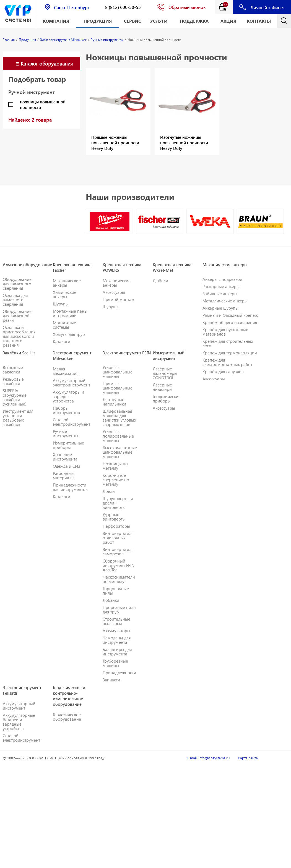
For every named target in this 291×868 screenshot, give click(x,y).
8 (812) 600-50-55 (123, 7)
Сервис (132, 21)
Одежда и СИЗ (67, 466)
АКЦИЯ (228, 21)
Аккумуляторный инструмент (19, 706)
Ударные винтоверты (114, 517)
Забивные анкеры (220, 294)
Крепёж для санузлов (223, 372)
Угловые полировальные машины (118, 436)
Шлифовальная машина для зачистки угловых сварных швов (119, 418)
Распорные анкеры (221, 286)
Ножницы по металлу (115, 466)
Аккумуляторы (116, 631)
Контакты (259, 21)
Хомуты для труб (69, 334)
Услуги (159, 21)
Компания (56, 21)
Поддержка (194, 21)
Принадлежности (119, 673)
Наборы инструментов (66, 410)
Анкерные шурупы (220, 308)
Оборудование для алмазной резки (17, 316)
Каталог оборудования (47, 63)
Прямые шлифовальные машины (118, 388)
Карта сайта (248, 758)
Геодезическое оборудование (67, 717)
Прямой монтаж (119, 299)
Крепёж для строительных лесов (228, 343)
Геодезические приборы (167, 399)
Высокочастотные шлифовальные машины (120, 452)
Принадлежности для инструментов (70, 487)
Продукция (98, 21)
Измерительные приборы (68, 445)
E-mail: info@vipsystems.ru (208, 758)
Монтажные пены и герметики (70, 313)
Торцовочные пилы (116, 591)
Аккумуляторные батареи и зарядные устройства (19, 722)
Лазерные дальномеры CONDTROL (165, 373)
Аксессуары (114, 292)
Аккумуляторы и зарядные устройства (68, 396)
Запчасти (111, 680)
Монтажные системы (64, 325)
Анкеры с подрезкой (222, 279)
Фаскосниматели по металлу (119, 579)
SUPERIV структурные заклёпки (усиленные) (15, 397)
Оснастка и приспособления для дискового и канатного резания (19, 336)
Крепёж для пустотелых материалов (225, 332)
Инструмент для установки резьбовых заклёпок (18, 418)
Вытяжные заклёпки (13, 370)
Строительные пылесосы (116, 621)
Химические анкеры (65, 294)
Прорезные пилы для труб (119, 610)
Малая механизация (66, 371)
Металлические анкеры (225, 301)
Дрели (109, 491)
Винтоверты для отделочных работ (118, 538)
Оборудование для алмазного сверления (17, 284)
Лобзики (111, 600)
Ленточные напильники (114, 402)
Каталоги (62, 341)
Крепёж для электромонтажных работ (227, 362)
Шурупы (61, 304)
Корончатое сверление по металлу (116, 480)
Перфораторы (116, 526)
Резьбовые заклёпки (13, 381)
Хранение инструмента (65, 457)
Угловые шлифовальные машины (118, 372)
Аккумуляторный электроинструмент (72, 383)
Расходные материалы (64, 475)
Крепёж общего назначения (230, 322)
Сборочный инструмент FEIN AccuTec (119, 565)
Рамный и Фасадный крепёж (230, 315)
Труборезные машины (115, 663)
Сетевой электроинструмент (72, 422)
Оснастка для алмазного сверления (15, 300)
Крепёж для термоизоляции (230, 353)
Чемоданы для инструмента (117, 640)
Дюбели (160, 281)
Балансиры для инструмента (117, 652)
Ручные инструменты (66, 433)
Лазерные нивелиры (163, 387)
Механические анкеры (67, 283)
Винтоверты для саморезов (118, 551)
